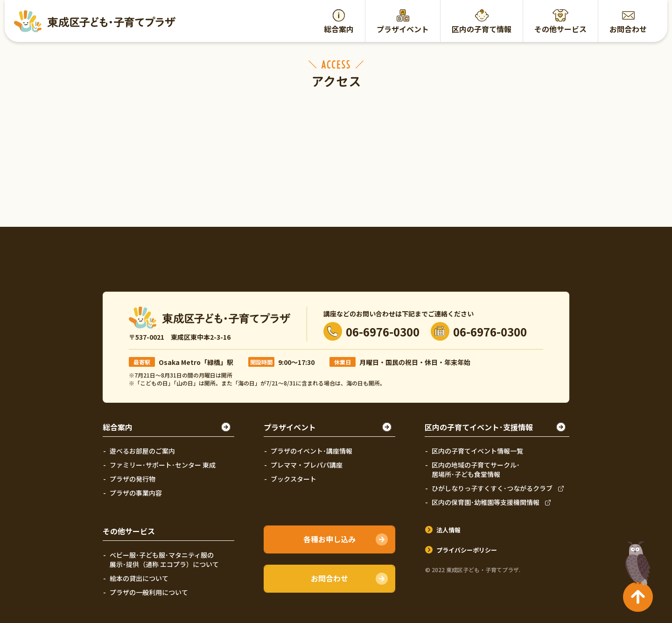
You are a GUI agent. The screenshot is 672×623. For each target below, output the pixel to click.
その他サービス (560, 29)
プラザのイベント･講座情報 (311, 451)
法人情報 (448, 530)
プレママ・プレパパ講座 (307, 465)
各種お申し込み (329, 539)
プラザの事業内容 (136, 493)
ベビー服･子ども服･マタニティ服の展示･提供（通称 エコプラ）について (164, 560)
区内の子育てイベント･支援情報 (479, 427)
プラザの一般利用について (149, 592)
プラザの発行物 (133, 479)
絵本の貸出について (139, 578)
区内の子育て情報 (482, 29)
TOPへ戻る (636, 560)
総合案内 (339, 29)
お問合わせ (628, 29)
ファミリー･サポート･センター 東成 (163, 465)
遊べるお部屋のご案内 (142, 451)
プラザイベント (403, 29)
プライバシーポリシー (467, 550)
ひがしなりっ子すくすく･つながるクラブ (492, 488)
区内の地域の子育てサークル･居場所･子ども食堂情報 (476, 469)
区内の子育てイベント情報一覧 (477, 451)
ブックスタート (294, 479)
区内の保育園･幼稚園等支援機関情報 (486, 502)
